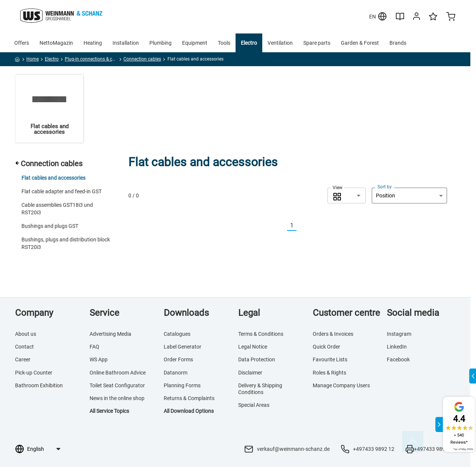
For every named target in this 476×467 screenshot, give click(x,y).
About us (26, 334)
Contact (24, 347)
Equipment (195, 43)
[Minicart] (451, 17)
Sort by (385, 187)
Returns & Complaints (189, 398)
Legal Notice (253, 347)
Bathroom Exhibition (39, 385)
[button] (347, 196)
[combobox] (347, 196)
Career (23, 359)
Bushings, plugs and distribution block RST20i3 (66, 243)
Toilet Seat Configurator (117, 385)
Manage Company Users (341, 385)
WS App (99, 359)
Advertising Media (110, 334)
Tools (224, 43)
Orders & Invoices (333, 334)
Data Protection (257, 359)
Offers (22, 43)
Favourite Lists (330, 359)
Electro (249, 43)
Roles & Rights (329, 373)
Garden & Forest (360, 43)
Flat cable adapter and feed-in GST (62, 191)
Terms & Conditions (261, 334)
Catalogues (177, 334)
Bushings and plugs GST (50, 226)
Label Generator (182, 347)
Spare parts (317, 43)
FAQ (94, 347)
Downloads (186, 313)
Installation (126, 43)
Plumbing (160, 43)
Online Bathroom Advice (118, 373)
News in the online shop (117, 398)
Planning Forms (182, 385)
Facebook (398, 359)
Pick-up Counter (34, 373)
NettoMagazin (56, 43)
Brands (398, 43)
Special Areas (254, 405)
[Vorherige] (283, 226)
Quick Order (326, 347)
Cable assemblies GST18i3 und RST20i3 (57, 209)
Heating (93, 43)
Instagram (399, 334)
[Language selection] (43, 449)
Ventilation (280, 43)
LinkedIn (397, 347)
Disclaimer (250, 373)
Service (104, 313)
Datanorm (176, 373)
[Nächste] (301, 226)
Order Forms (178, 359)
